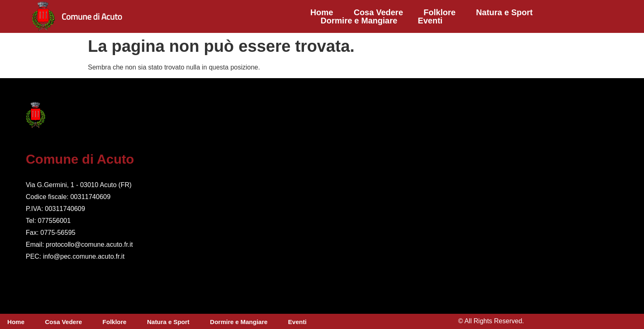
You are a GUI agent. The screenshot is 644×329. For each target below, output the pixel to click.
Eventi (430, 21)
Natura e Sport (504, 12)
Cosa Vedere (378, 12)
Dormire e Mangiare (359, 21)
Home (322, 12)
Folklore (439, 12)
